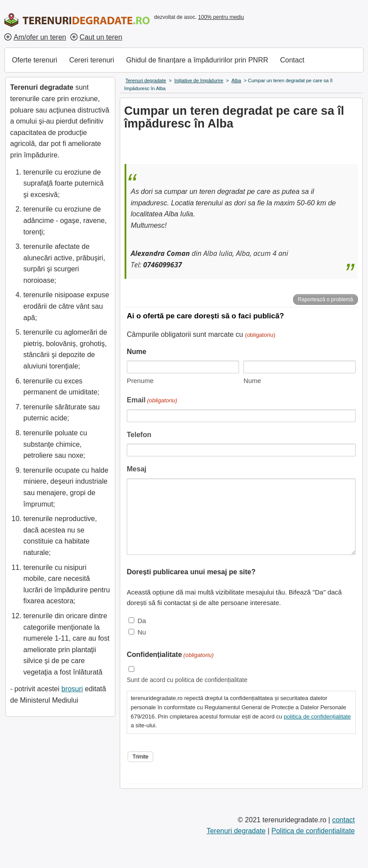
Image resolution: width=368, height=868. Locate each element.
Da (142, 621)
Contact (292, 60)
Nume (252, 381)
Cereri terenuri (92, 60)
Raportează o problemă (326, 299)
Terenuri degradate (236, 831)
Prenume (140, 381)
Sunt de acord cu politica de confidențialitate (187, 680)
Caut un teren (101, 37)
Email (152, 401)
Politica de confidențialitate (313, 831)
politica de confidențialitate (318, 717)
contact (343, 820)
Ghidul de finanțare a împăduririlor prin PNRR (197, 60)
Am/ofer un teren (40, 37)
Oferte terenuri (35, 60)
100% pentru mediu (221, 17)
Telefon (139, 435)
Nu (142, 632)
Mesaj (136, 469)
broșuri (72, 689)
